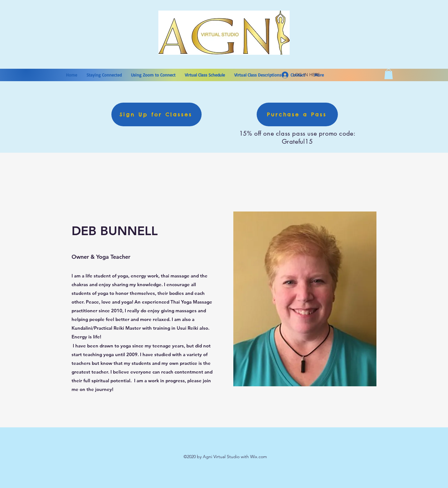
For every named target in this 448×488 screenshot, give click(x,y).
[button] (389, 74)
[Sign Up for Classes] (156, 114)
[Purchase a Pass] (297, 114)
